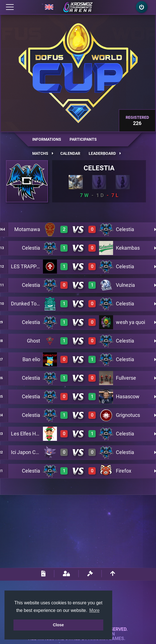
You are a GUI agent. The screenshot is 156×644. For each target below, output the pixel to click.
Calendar (70, 153)
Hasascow (128, 396)
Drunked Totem (28, 304)
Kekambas (128, 248)
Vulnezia (125, 285)
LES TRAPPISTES (30, 266)
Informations (47, 139)
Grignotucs (128, 415)
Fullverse (126, 378)
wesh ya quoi (130, 322)
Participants (83, 139)
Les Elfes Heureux (31, 434)
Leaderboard (105, 153)
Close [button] (58, 625)
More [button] (94, 610)
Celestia (99, 168)
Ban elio (31, 359)
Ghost (34, 341)
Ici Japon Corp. (28, 452)
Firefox (124, 471)
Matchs (43, 153)
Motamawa (27, 229)
